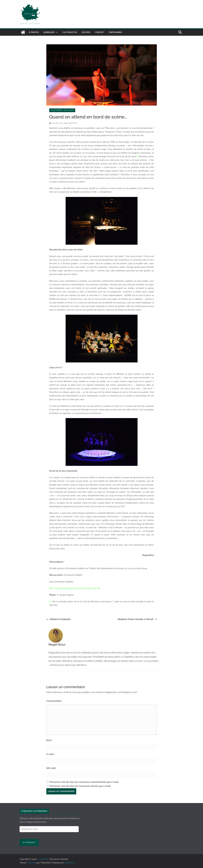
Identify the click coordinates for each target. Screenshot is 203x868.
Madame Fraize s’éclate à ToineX (137, 619)
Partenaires (115, 32)
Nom (50, 740)
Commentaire (55, 701)
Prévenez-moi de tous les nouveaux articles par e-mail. (80, 786)
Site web (51, 768)
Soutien (86, 32)
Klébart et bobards (58, 619)
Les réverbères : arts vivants (62, 110)
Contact (99, 32)
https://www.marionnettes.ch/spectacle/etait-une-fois (75, 588)
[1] (137, 156)
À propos (34, 32)
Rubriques (49, 32)
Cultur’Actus (70, 32)
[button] (56, 32)
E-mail (51, 754)
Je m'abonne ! (29, 842)
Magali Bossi (72, 123)
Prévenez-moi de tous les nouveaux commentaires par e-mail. (84, 782)
